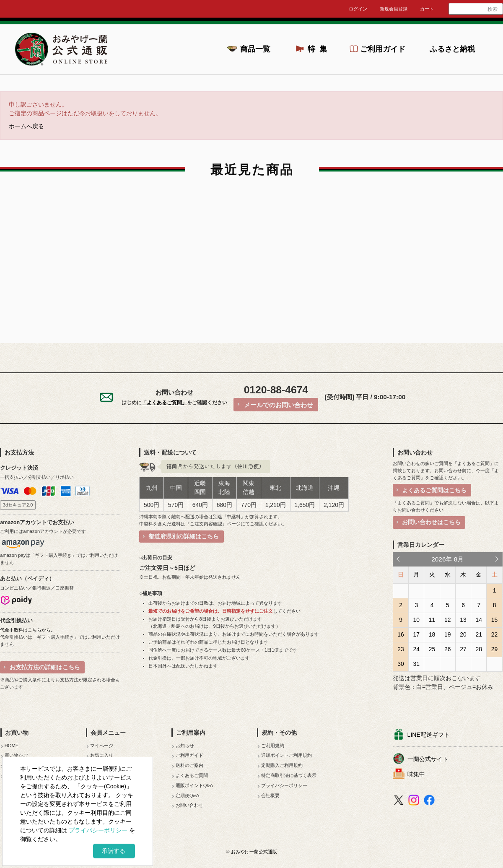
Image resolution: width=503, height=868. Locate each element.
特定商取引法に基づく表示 (289, 775)
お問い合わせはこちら (431, 522)
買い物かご (16, 755)
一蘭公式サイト (428, 759)
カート (427, 9)
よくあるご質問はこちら (434, 490)
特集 (320, 49)
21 (479, 634)
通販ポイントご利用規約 (287, 755)
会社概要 (270, 795)
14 (479, 620)
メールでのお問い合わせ (279, 405)
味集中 (416, 774)
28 (479, 649)
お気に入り (102, 755)
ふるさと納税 (452, 49)
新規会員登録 (394, 9)
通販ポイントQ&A (194, 785)
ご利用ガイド (383, 49)
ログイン (358, 9)
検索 (493, 9)
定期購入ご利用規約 (282, 765)
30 (401, 664)
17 (416, 634)
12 (447, 620)
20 (463, 634)
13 (463, 620)
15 (494, 620)
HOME (12, 746)
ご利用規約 (273, 746)
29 (494, 649)
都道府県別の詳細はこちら (184, 536)
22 (494, 634)
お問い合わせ (189, 805)
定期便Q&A (188, 795)
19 (447, 634)
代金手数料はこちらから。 (28, 630)
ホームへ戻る (26, 126)
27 (463, 649)
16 (401, 634)
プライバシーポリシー (284, 785)
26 (447, 649)
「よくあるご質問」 (164, 403)
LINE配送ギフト (429, 735)
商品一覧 (255, 49)
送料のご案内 (189, 765)
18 (432, 634)
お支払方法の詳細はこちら (45, 667)
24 (416, 649)
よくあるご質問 (192, 775)
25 (432, 649)
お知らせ (185, 746)
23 (401, 649)
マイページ (102, 746)
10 (416, 620)
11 (432, 620)
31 (416, 664)
